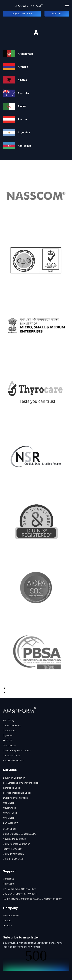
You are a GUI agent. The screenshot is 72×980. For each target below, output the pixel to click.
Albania (22, 80)
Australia (23, 93)
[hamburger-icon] (67, 6)
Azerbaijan (24, 146)
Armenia (23, 67)
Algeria (22, 106)
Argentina (24, 132)
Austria (22, 119)
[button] (36, 688)
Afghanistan (25, 54)
